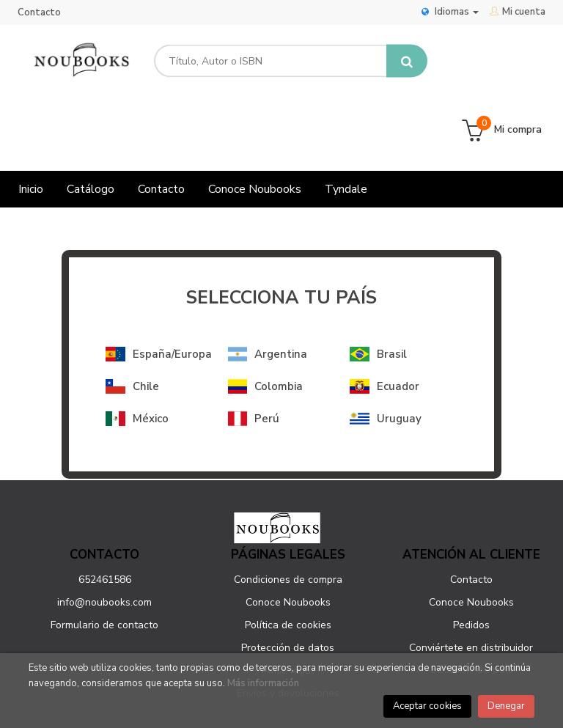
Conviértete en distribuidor (471, 580)
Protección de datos (288, 580)
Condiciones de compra (288, 512)
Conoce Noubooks (288, 535)
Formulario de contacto (104, 558)
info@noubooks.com (104, 535)
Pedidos (471, 558)
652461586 (105, 512)
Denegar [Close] (506, 706)
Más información (263, 683)
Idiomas (450, 12)
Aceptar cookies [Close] (427, 706)
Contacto (39, 12)
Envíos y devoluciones (288, 626)
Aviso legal (288, 603)
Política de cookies (288, 558)
